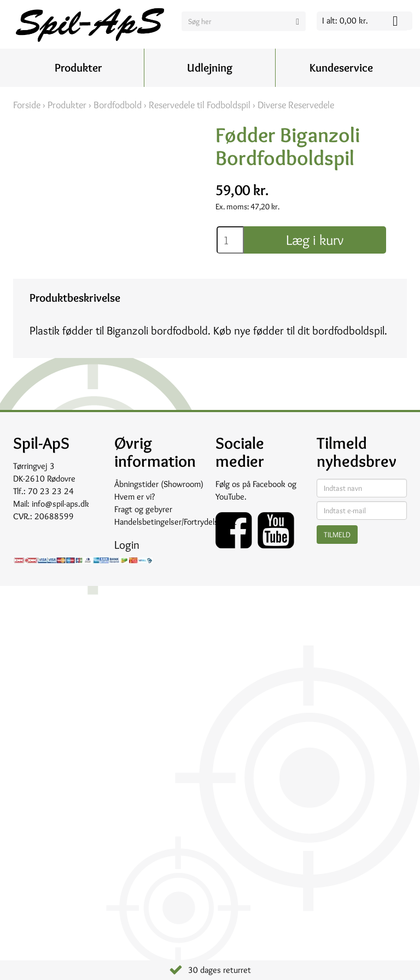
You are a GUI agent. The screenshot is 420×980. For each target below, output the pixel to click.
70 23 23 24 (51, 491)
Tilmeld (337, 535)
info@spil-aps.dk (60, 504)
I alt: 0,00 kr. (345, 20)
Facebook (269, 484)
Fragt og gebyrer (143, 509)
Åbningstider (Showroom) (159, 484)
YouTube (230, 497)
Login (127, 545)
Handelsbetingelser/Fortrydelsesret (176, 522)
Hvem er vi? (135, 497)
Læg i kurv (315, 240)
